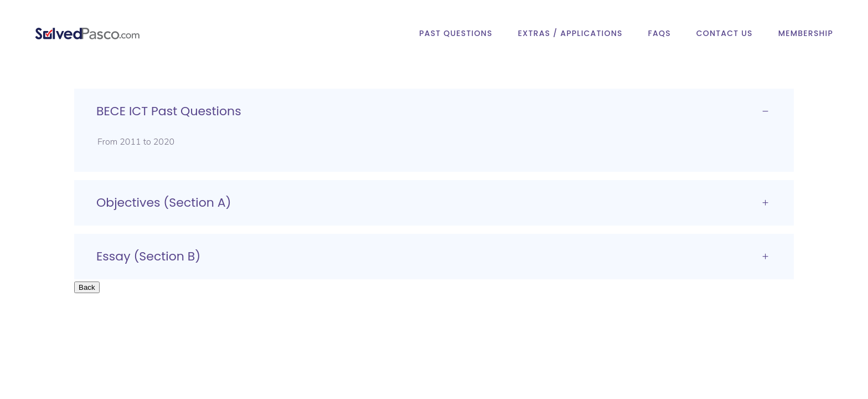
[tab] (434, 111)
